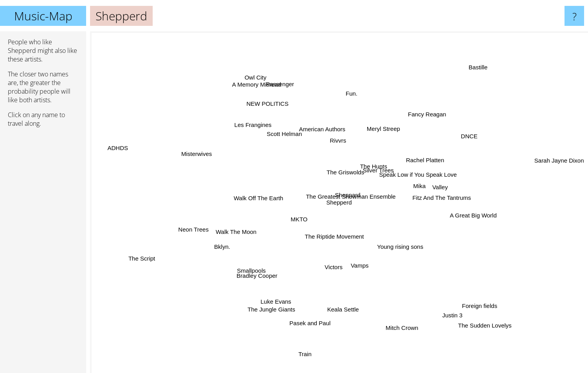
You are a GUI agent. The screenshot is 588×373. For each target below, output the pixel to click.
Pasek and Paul (309, 324)
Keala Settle (343, 314)
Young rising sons (401, 250)
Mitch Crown (401, 326)
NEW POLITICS (272, 106)
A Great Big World (469, 218)
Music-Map (43, 16)
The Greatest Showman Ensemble (352, 192)
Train (306, 350)
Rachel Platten (426, 159)
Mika (413, 186)
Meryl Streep (384, 126)
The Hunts (378, 163)
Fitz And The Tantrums (437, 197)
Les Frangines (254, 124)
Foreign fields (476, 304)
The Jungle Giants (272, 306)
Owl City (254, 75)
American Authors (315, 124)
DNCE (468, 137)
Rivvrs (335, 142)
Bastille (481, 63)
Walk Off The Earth (254, 199)
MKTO (302, 222)
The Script (148, 256)
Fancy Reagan (427, 114)
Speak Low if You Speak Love (419, 176)
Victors (330, 271)
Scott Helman (282, 134)
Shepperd (339, 202)
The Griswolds (347, 172)
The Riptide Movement (335, 237)
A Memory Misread (258, 82)
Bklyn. (221, 246)
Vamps (357, 263)
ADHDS (122, 150)
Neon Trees (193, 231)
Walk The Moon (232, 233)
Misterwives (198, 157)
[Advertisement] (43, 253)
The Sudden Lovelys (482, 322)
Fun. (350, 95)
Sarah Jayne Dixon (557, 160)
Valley (444, 186)
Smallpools (251, 273)
